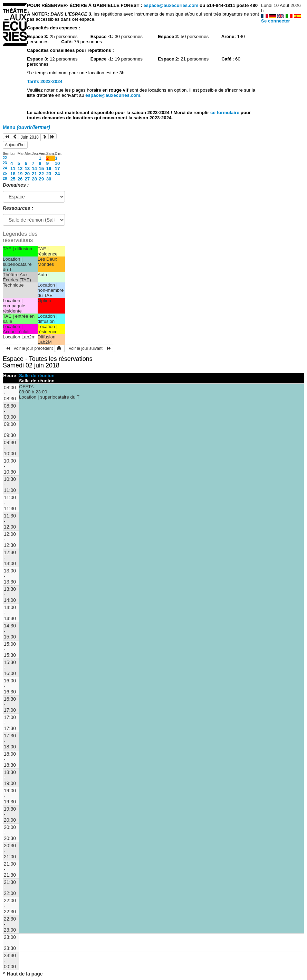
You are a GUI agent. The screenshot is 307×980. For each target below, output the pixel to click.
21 (34, 174)
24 (5, 168)
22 (5, 158)
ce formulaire (225, 113)
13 (27, 169)
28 (34, 179)
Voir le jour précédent (29, 348)
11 (13, 169)
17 (57, 169)
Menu (26, 127)
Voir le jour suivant (89, 348)
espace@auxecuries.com (171, 5)
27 (27, 179)
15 (41, 169)
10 (57, 163)
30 (49, 179)
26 (5, 178)
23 (5, 163)
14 (34, 169)
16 (49, 169)
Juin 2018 (30, 137)
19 (20, 174)
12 (20, 169)
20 (27, 174)
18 (13, 174)
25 (5, 173)
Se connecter (276, 21)
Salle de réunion (37, 376)
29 (41, 179)
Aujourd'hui (15, 145)
